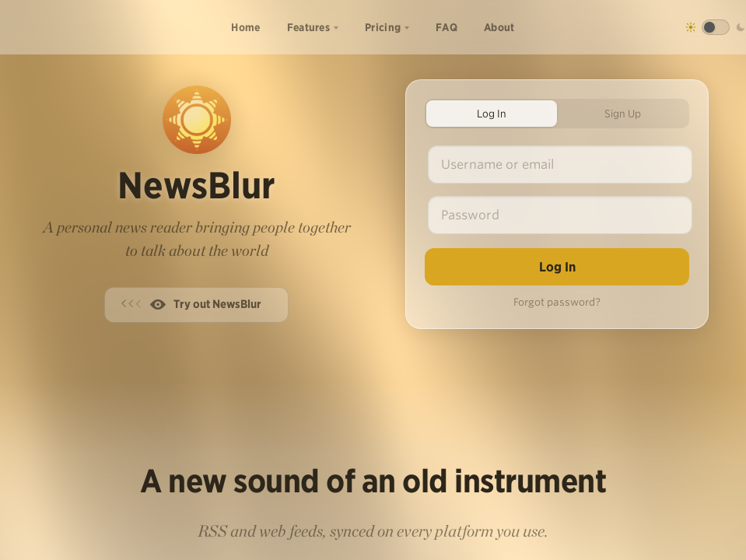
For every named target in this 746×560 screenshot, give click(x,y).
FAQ (447, 27)
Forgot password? (557, 302)
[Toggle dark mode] (716, 27)
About (499, 27)
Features (308, 27)
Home (245, 27)
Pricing (383, 27)
